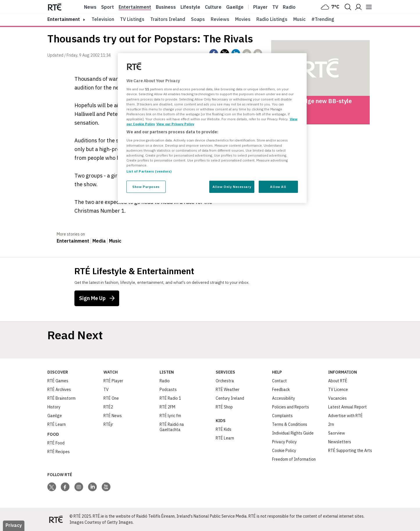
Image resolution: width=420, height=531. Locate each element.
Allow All (278, 187)
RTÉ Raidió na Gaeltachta (172, 427)
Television (103, 19)
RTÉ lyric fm (170, 416)
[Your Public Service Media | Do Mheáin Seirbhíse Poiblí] (56, 519)
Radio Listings (272, 19)
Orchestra (225, 381)
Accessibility (284, 398)
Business (166, 7)
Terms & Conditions (290, 424)
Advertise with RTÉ (345, 416)
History (54, 407)
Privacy (14, 525)
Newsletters (340, 442)
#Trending (323, 19)
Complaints (282, 416)
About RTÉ (338, 381)
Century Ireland (230, 398)
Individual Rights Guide (293, 433)
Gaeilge (235, 7)
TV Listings (132, 19)
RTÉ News (113, 416)
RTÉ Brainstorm (61, 398)
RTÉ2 (108, 407)
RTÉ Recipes (59, 452)
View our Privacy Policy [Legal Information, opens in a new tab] (175, 124)
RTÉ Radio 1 (170, 398)
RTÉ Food (56, 443)
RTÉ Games (58, 381)
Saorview (337, 433)
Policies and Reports (291, 407)
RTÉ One (111, 398)
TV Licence (338, 390)
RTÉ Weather (228, 390)
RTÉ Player (113, 381)
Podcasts (168, 390)
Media (99, 241)
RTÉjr (108, 424)
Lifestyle (190, 7)
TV (106, 390)
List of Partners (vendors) (149, 171)
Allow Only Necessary (232, 187)
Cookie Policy (284, 451)
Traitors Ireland (168, 19)
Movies (243, 19)
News (90, 7)
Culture (213, 7)
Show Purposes (146, 187)
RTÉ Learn (57, 424)
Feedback (281, 390)
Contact (279, 381)
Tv (275, 7)
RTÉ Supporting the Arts (350, 451)
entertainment (64, 19)
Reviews (220, 19)
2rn (331, 424)
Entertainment (135, 7)
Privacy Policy (284, 442)
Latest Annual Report (347, 407)
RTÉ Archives (59, 390)
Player (260, 7)
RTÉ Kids (224, 429)
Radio (289, 7)
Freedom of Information (294, 459)
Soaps (198, 19)
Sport (108, 7)
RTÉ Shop (224, 407)
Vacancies (337, 398)
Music (299, 19)
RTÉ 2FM (167, 407)
